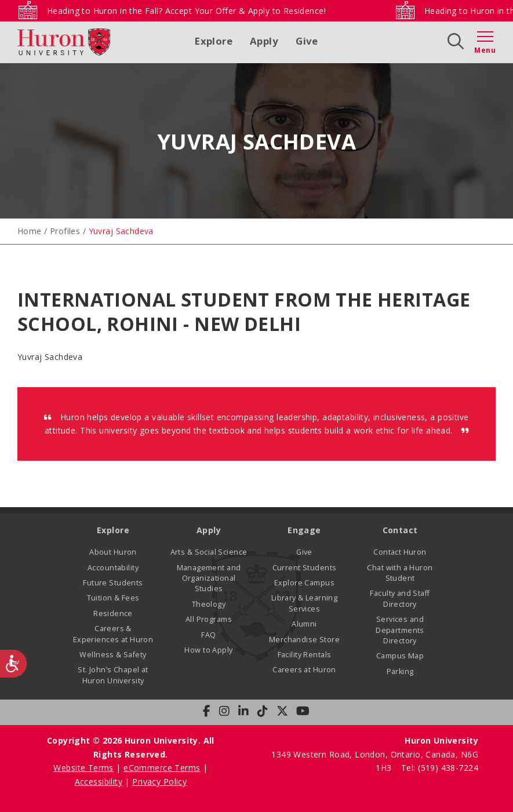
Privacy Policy (159, 782)
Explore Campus (304, 583)
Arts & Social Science (209, 552)
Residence (113, 613)
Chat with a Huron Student (400, 573)
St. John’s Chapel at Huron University (113, 675)
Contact (400, 530)
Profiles (65, 231)
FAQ (208, 635)
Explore (214, 41)
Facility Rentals (305, 655)
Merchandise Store (304, 640)
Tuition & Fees (113, 598)
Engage (304, 530)
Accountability (113, 568)
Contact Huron (400, 552)
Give (307, 41)
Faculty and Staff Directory (400, 598)
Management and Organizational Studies (209, 578)
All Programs (209, 619)
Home (30, 231)
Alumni (304, 624)
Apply (264, 41)
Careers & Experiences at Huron (113, 634)
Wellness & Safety (113, 655)
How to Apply (208, 650)
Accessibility (99, 782)
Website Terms (83, 768)
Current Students (305, 568)
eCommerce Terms (162, 768)
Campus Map (400, 656)
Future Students (113, 583)
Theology (209, 604)
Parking (400, 671)
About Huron (113, 552)
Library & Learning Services (305, 603)
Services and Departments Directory (400, 630)
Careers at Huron (304, 670)
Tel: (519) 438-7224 (440, 768)
